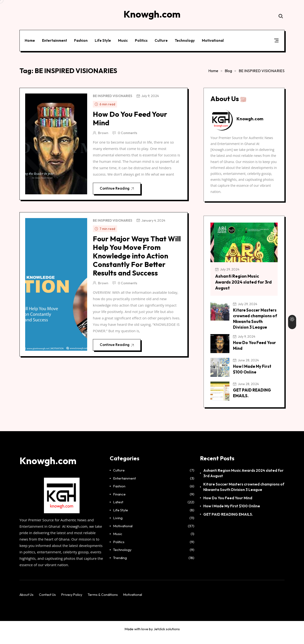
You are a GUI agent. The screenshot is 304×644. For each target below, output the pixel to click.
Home (31, 39)
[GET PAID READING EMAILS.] (222, 397)
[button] (275, 40)
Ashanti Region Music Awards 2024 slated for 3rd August (241, 282)
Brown (103, 131)
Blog (228, 68)
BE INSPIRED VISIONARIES (113, 94)
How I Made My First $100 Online (232, 513)
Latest (118, 509)
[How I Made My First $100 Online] (222, 373)
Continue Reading (119, 188)
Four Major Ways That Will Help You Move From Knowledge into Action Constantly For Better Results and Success (134, 261)
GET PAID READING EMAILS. (228, 521)
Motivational (214, 39)
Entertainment (55, 39)
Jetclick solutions (167, 636)
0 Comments (128, 131)
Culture (162, 39)
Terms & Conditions (105, 602)
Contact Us (48, 602)
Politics (142, 39)
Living (118, 525)
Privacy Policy (73, 602)
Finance (119, 501)
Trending (120, 565)
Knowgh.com (77, 533)
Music (124, 39)
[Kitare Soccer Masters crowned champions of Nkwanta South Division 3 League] (222, 311)
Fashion (82, 39)
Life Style (104, 39)
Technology (186, 39)
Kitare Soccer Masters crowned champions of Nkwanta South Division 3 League (252, 321)
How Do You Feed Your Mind (130, 117)
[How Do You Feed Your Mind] (222, 349)
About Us (27, 602)
